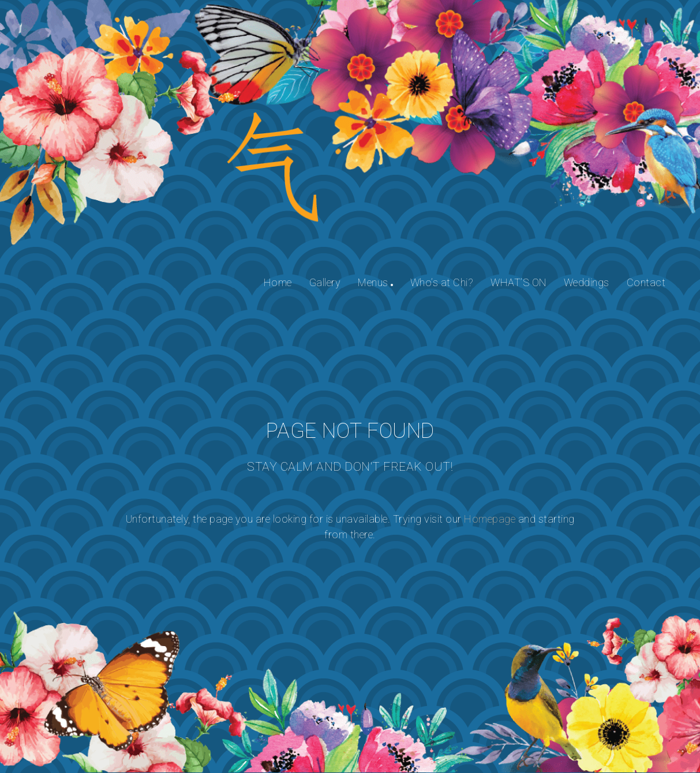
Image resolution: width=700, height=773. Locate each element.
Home (278, 282)
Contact (646, 282)
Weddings (587, 282)
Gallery (325, 282)
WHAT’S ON (519, 282)
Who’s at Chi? (442, 282)
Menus (373, 282)
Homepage (490, 519)
